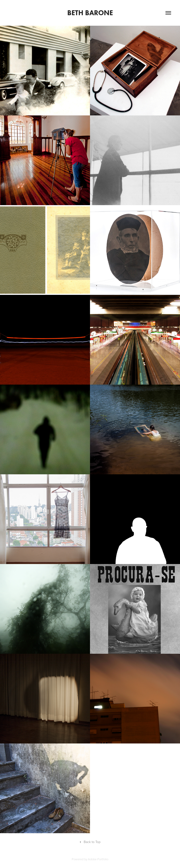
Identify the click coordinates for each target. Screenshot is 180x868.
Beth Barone (90, 13)
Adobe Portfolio (98, 859)
